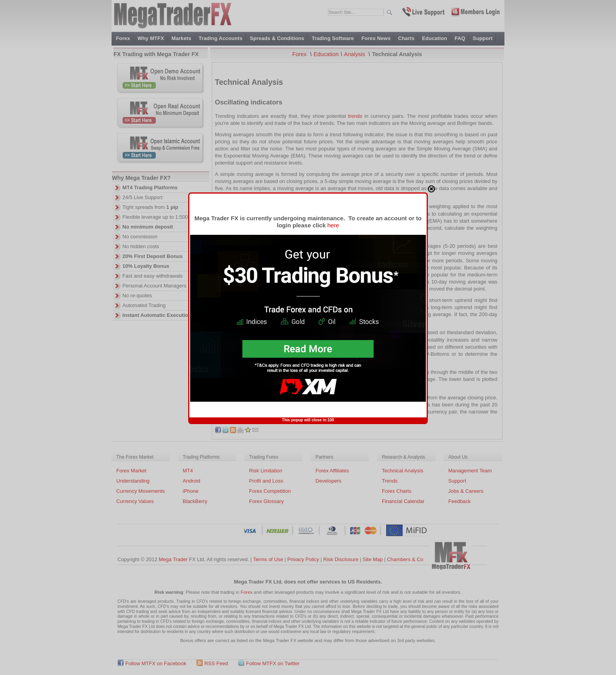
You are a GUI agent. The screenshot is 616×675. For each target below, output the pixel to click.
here (333, 60)
